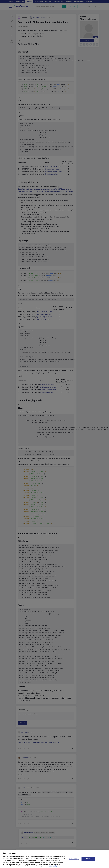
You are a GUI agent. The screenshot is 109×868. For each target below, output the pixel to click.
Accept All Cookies (88, 859)
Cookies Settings (74, 859)
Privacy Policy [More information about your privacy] (53, 867)
